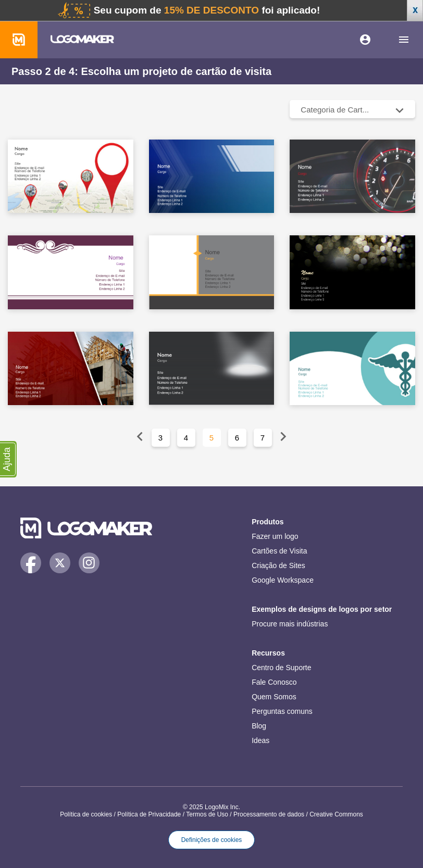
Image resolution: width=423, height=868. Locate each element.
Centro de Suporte (281, 668)
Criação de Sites (278, 565)
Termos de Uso (207, 814)
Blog (259, 726)
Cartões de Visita (279, 551)
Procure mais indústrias (290, 624)
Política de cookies (86, 814)
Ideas (260, 740)
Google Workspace (283, 580)
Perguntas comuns (282, 711)
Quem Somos (274, 697)
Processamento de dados (269, 814)
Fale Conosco (274, 682)
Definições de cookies (212, 840)
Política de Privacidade (149, 814)
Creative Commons (336, 814)
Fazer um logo (275, 536)
